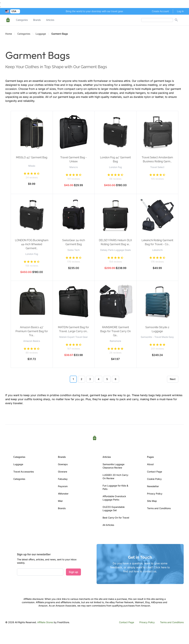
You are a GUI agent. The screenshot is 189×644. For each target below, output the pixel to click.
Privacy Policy (155, 494)
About (150, 464)
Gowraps (63, 464)
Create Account (160, 11)
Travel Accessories (24, 472)
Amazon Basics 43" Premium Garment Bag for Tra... (32, 331)
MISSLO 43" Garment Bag (32, 157)
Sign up (73, 572)
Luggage (41, 34)
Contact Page (155, 472)
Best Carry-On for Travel (116, 518)
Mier (60, 501)
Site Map (152, 501)
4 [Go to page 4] (99, 379)
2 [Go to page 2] (82, 379)
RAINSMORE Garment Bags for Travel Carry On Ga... (115, 331)
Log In (180, 11)
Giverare (63, 472)
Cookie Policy (154, 479)
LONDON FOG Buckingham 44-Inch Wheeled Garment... (32, 244)
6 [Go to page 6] (115, 379)
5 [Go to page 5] (107, 379)
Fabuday (63, 479)
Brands (37, 20)
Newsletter (153, 486)
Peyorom (63, 486)
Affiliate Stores (45, 622)
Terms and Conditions (159, 508)
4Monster (63, 494)
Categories (22, 20)
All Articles (108, 525)
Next (173, 379)
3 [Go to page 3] (90, 379)
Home (9, 34)
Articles (50, 20)
